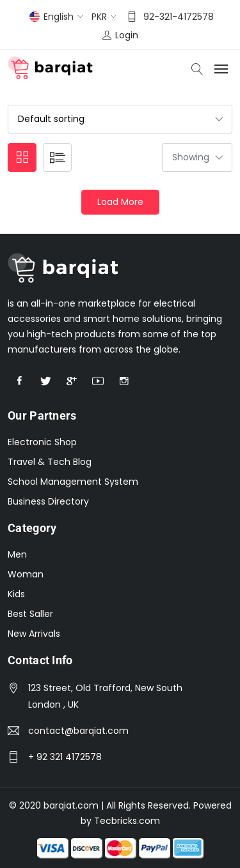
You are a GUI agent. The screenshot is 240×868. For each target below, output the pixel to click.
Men (17, 554)
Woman (26, 574)
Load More (120, 202)
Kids (16, 594)
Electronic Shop (42, 442)
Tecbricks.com (127, 821)
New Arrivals (34, 634)
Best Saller (30, 614)
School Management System (73, 482)
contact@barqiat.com (78, 731)
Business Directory (48, 501)
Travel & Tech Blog (50, 462)
